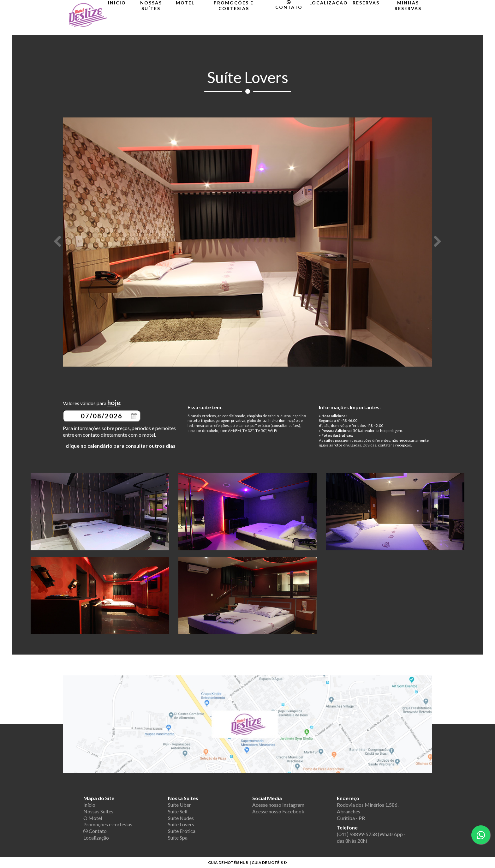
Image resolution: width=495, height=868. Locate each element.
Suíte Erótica (182, 831)
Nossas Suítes (151, 6)
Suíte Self (178, 811)
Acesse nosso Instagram (278, 805)
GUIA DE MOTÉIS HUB (228, 862)
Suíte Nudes (181, 818)
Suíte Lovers (181, 824)
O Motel (93, 818)
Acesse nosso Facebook (278, 811)
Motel (185, 3)
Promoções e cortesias (234, 6)
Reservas (366, 3)
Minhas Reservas (408, 6)
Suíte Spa (178, 838)
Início (117, 3)
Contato (289, 5)
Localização (329, 3)
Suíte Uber (179, 805)
